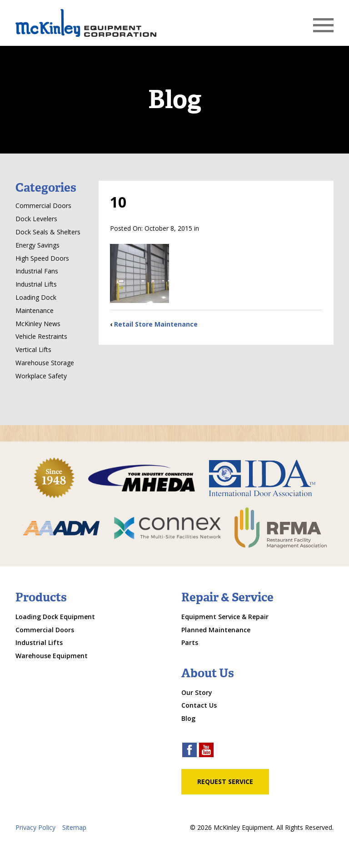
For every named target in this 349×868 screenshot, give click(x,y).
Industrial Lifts (36, 284)
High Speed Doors (42, 258)
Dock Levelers (36, 219)
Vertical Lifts (33, 350)
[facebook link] (189, 751)
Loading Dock (36, 297)
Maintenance (35, 310)
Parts (190, 642)
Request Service (225, 781)
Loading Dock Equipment (55, 617)
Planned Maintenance (216, 630)
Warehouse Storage (45, 363)
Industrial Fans (37, 271)
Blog (188, 718)
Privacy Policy (35, 827)
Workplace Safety (41, 376)
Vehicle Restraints (41, 336)
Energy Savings (37, 245)
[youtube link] (206, 751)
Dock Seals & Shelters (48, 232)
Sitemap (74, 827)
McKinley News (38, 324)
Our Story (197, 692)
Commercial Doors (43, 206)
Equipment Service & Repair (225, 617)
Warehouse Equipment (52, 656)
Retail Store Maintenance (156, 324)
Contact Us (199, 705)
